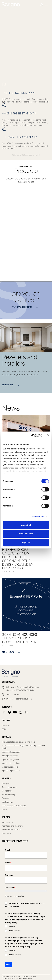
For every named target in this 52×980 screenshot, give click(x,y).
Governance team (10, 787)
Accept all (26, 525)
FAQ (4, 729)
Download (6, 833)
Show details (38, 517)
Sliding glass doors (10, 756)
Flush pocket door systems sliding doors (19, 742)
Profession (10, 888)
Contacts (6, 725)
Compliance (7, 791)
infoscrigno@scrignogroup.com (19, 699)
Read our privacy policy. (15, 896)
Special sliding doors (11, 759)
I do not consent (14, 931)
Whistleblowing (8, 795)
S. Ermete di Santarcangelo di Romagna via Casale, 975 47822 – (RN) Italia (23, 689)
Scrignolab (7, 798)
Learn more (12, 385)
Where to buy (8, 822)
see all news (12, 652)
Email (8, 850)
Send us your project (26, 307)
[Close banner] (48, 435)
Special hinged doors (11, 771)
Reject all (26, 542)
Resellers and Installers (12, 830)
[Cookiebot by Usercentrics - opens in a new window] (32, 435)
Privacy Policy (27, 979)
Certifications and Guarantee (14, 806)
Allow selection (26, 534)
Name (8, 863)
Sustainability (8, 802)
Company (6, 783)
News (5, 809)
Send (8, 965)
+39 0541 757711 (13, 695)
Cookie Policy (18, 979)
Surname (9, 875)
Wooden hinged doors (11, 763)
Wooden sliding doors (11, 752)
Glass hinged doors (10, 767)
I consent (12, 926)
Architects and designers (12, 826)
